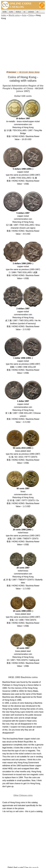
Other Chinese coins (23, 795)
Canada (31, 12)
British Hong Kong (30, 72)
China (31, 15)
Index (4, 15)
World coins (14, 15)
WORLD (18, 12)
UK (38, 12)
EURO (11, 12)
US (25, 12)
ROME (5, 12)
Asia (24, 15)
